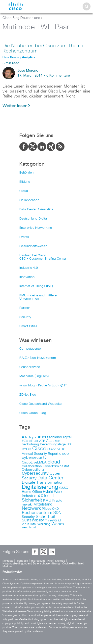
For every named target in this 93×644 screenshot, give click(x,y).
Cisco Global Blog (33, 413)
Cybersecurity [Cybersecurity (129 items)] (35, 474)
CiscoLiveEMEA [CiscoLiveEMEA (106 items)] (34, 462)
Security (25, 317)
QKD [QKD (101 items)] (55, 509)
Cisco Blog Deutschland (21, 18)
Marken (7, 566)
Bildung (25, 182)
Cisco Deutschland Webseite (40, 404)
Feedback (22, 561)
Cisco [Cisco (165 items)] (39, 449)
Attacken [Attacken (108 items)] (53, 441)
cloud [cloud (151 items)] (54, 462)
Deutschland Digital (33, 219)
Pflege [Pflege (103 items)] (46, 509)
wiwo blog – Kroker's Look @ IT (43, 386)
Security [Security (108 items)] (28, 517)
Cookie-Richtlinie (72, 564)
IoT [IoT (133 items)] (47, 496)
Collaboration (29, 200)
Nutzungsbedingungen (16, 564)
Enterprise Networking (36, 228)
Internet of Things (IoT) (36, 286)
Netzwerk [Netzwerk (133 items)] (31, 508)
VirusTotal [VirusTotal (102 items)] (29, 524)
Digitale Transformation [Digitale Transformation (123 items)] (43, 482)
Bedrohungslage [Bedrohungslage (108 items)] (53, 444)
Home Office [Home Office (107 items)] (32, 492)
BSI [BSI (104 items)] (69, 444)
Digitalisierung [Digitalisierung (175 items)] (40, 487)
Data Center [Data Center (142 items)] (50, 478)
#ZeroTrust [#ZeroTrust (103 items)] (30, 441)
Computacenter (31, 349)
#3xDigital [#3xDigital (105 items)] (30, 437)
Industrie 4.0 (29, 268)
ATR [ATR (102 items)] (42, 441)
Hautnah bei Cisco (33, 255)
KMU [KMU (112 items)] (47, 501)
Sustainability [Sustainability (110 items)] (33, 520)
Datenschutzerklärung (46, 564)
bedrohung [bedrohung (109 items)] (30, 444)
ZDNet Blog (28, 395)
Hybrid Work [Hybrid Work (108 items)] (53, 492)
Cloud (24, 191)
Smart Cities (28, 326)
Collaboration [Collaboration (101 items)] (32, 466)
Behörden (26, 173)
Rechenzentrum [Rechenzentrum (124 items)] (37, 513)
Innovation (27, 277)
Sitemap (60, 561)
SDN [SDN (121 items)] (57, 513)
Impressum (38, 561)
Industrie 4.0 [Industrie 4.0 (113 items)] (32, 496)
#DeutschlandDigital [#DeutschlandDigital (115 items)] (55, 437)
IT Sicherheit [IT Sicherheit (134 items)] (39, 498)
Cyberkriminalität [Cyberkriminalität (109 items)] (56, 466)
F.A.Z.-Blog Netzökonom (38, 358)
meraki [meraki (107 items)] (27, 505)
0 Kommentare (58, 76)
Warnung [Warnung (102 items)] (44, 524)
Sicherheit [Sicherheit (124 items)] (46, 517)
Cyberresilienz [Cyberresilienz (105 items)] (33, 470)
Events (24, 237)
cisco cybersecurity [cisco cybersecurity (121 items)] (45, 456)
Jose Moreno (28, 71)
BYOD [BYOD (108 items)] (27, 449)
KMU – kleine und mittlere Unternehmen (38, 297)
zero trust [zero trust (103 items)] (29, 528)
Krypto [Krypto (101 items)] (57, 501)
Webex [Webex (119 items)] (58, 524)
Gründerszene (30, 367)
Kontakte (8, 561)
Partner (25, 308)
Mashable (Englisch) (34, 376)
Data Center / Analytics (36, 209)
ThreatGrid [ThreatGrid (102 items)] (53, 521)
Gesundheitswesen (33, 246)
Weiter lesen (16, 106)
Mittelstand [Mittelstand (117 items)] (43, 504)
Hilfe (50, 561)
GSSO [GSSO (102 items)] (64, 488)
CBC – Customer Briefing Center (43, 259)
